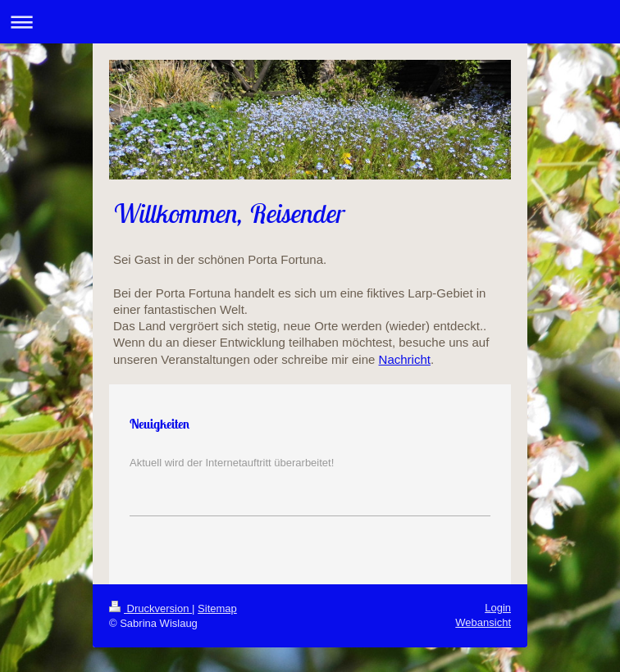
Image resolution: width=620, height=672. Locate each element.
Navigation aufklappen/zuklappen (310, 22)
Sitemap (217, 608)
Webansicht (483, 622)
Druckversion (150, 608)
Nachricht (405, 359)
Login (498, 608)
